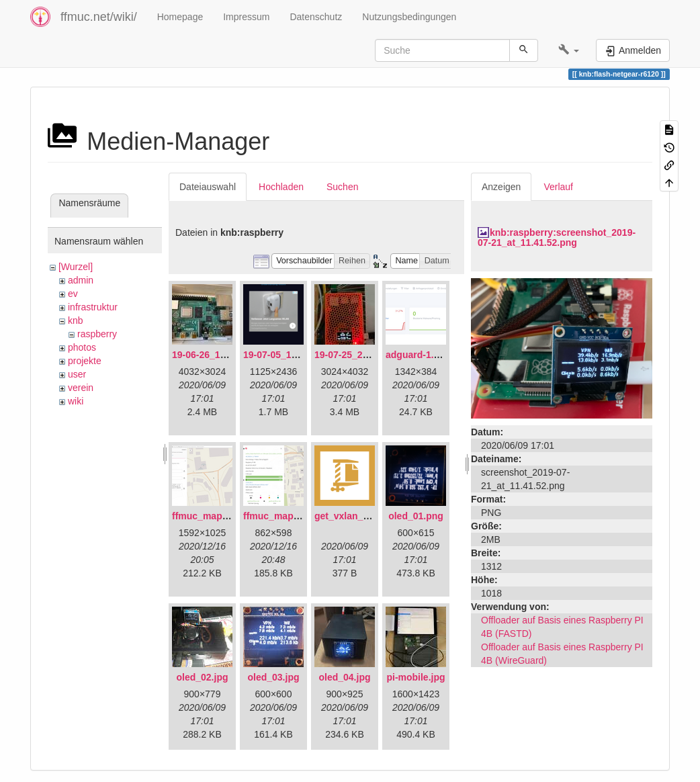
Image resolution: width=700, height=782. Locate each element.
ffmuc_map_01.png (215, 516)
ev (73, 294)
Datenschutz (316, 17)
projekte (85, 361)
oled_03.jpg (273, 677)
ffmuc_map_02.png (286, 516)
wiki (76, 401)
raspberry (97, 334)
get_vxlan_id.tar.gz (356, 516)
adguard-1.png (418, 355)
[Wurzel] (76, 267)
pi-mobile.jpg (415, 677)
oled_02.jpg (202, 677)
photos (82, 347)
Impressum (246, 17)
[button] (569, 50)
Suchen (342, 187)
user (77, 374)
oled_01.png (416, 516)
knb (76, 320)
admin (81, 280)
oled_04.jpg (344, 677)
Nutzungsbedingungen (409, 17)
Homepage (180, 17)
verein (81, 388)
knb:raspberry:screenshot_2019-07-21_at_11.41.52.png (557, 237)
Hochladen (281, 187)
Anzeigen (501, 187)
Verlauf (558, 187)
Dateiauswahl (208, 187)
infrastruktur (93, 307)
